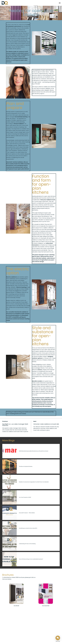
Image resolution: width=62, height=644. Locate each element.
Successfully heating (21, 117)
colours (40, 370)
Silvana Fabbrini (19, 124)
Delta (34, 399)
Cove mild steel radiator (39, 258)
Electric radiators (12, 277)
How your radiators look (48, 200)
